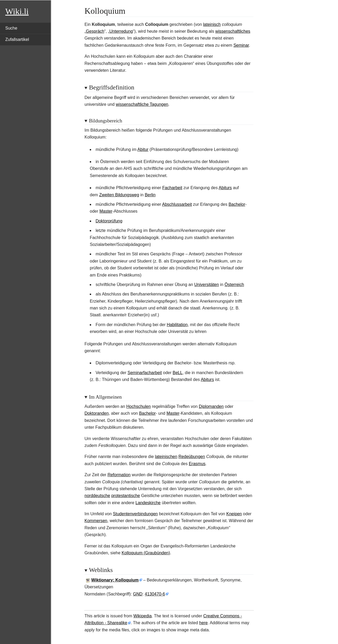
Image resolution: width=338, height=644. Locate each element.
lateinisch (212, 24)
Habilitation (177, 325)
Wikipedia (142, 616)
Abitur (143, 149)
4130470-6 (155, 594)
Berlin (150, 195)
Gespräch (95, 31)
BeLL (178, 373)
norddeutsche (97, 496)
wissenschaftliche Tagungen (142, 104)
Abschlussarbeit (177, 204)
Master (106, 211)
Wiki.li (17, 11)
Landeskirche (148, 503)
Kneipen (234, 514)
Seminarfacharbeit (145, 373)
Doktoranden (97, 413)
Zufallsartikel (17, 39)
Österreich (234, 285)
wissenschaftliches (233, 31)
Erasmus (197, 464)
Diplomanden (211, 406)
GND (138, 594)
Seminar (241, 45)
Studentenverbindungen (135, 514)
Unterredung (121, 31)
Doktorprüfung (109, 221)
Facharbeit (172, 188)
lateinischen (166, 457)
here (203, 623)
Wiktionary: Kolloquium (115, 580)
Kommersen (96, 521)
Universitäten (207, 285)
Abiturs (225, 188)
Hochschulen (139, 406)
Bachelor (237, 204)
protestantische (126, 496)
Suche (11, 28)
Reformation (119, 475)
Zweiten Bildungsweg (119, 195)
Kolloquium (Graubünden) (146, 553)
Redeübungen (192, 457)
